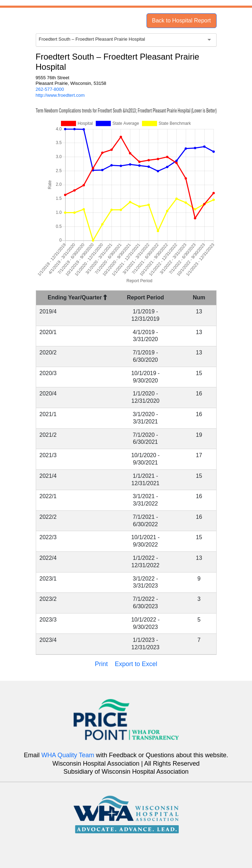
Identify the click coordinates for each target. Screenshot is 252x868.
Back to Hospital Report (181, 21)
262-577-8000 (50, 89)
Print (101, 664)
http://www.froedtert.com (60, 95)
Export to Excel (136, 664)
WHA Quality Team (68, 755)
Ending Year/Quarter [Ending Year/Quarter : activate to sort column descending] (77, 297)
